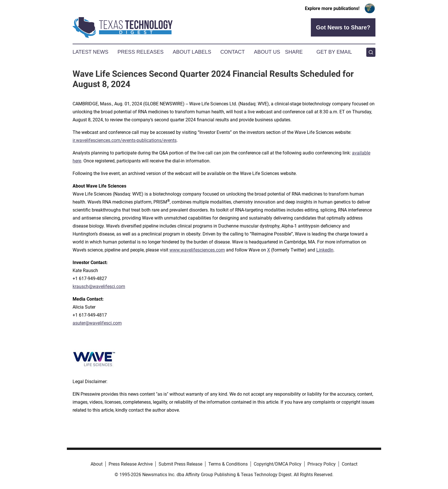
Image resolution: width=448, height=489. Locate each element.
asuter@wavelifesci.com (97, 323)
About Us (267, 52)
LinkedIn (325, 250)
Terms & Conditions (228, 464)
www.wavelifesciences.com (197, 250)
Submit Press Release (180, 464)
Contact (233, 52)
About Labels (192, 52)
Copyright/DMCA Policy (278, 464)
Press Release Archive (131, 464)
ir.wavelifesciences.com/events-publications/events (125, 140)
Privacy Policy (322, 464)
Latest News (90, 52)
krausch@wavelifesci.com (99, 286)
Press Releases (140, 52)
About (97, 464)
